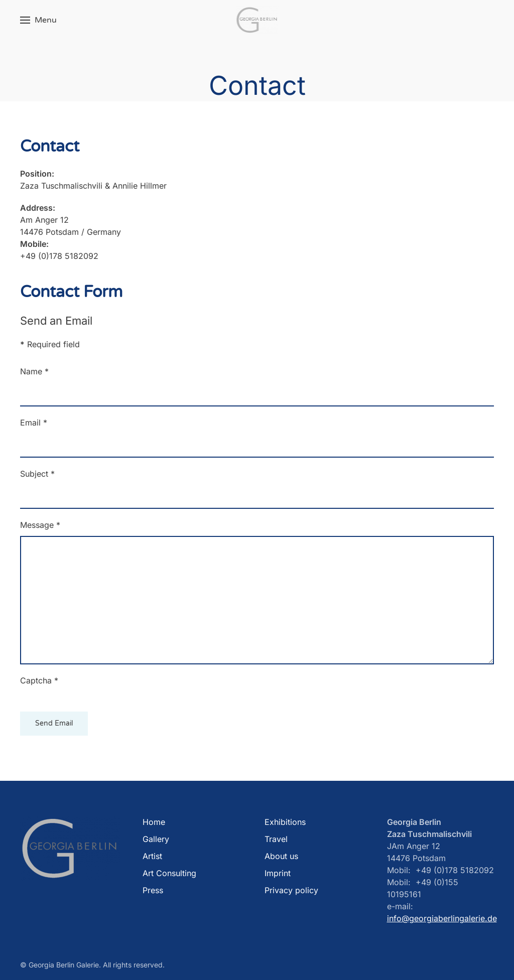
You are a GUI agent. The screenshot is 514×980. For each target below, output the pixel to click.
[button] (38, 20)
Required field (50, 344)
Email (34, 423)
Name (34, 371)
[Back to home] (257, 20)
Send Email (54, 723)
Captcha (39, 680)
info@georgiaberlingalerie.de (442, 918)
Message (40, 525)
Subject (37, 474)
